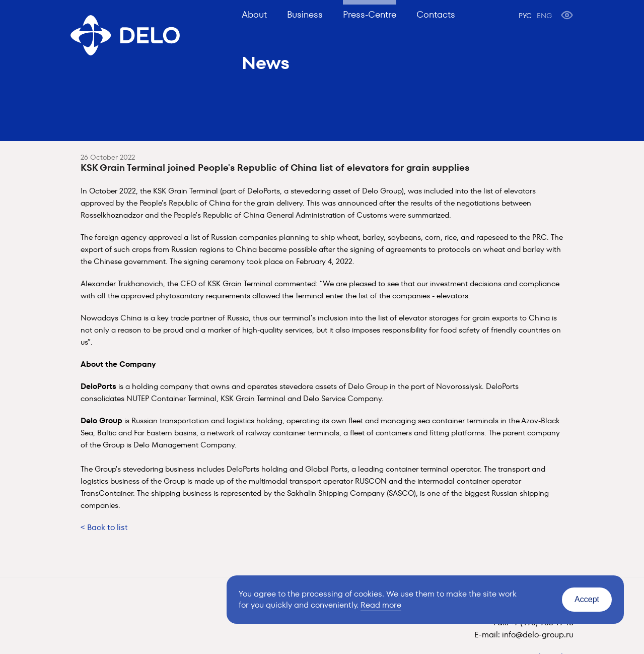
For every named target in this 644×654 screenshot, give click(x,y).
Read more (381, 605)
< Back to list (104, 527)
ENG (544, 16)
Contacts (436, 14)
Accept (587, 599)
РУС (525, 16)
